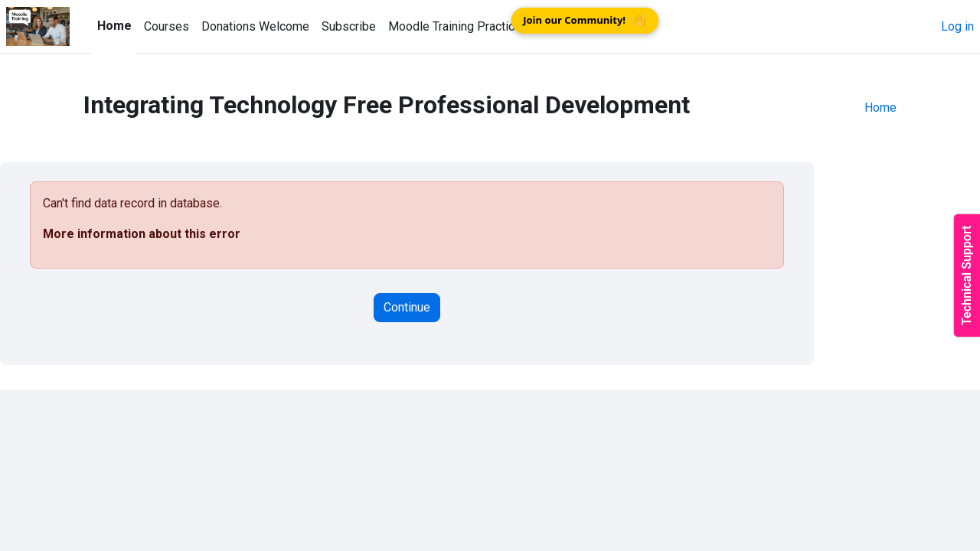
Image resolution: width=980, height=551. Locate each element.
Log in (957, 26)
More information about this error (142, 234)
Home (880, 108)
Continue (407, 307)
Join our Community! (585, 21)
